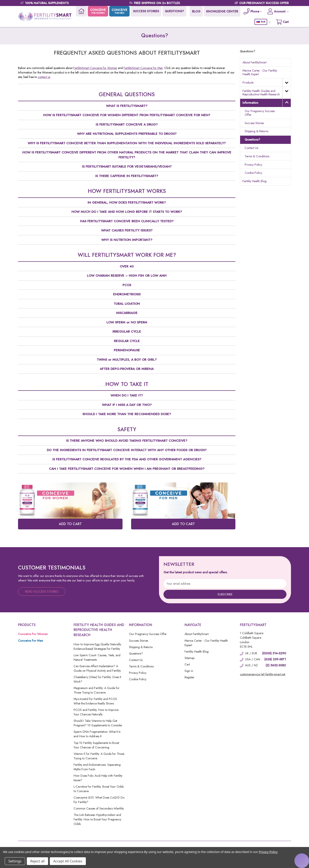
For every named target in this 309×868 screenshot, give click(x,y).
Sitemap (189, 658)
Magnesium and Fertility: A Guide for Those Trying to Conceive (97, 690)
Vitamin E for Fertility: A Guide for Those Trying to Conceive (99, 756)
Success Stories (254, 123)
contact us (44, 77)
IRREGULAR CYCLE (127, 332)
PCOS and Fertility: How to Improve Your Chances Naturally (96, 712)
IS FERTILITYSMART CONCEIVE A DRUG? (127, 125)
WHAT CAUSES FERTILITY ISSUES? (127, 230)
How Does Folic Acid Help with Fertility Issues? (98, 778)
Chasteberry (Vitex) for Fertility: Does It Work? (97, 679)
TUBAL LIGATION (127, 304)
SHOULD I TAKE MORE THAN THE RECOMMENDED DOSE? (127, 414)
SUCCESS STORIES (146, 11)
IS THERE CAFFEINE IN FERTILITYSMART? (127, 176)
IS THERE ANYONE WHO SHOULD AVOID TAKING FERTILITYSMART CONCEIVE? (127, 441)
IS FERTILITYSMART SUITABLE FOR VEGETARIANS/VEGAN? (127, 167)
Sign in (189, 671)
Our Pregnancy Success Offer (260, 113)
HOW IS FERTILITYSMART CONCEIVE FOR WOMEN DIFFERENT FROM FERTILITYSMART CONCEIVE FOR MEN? (127, 115)
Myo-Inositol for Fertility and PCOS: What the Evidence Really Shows (96, 701)
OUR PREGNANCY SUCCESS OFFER (264, 3)
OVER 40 (127, 266)
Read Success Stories (42, 592)
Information (250, 103)
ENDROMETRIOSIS (127, 294)
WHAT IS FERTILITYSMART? (127, 106)
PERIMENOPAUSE (127, 350)
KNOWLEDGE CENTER (222, 11)
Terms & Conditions (257, 156)
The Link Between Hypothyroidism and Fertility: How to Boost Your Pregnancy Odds (97, 819)
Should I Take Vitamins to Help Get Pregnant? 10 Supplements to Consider (98, 723)
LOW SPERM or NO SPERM (127, 322)
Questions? (252, 140)
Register (189, 677)
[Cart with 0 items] (282, 22)
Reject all (37, 861)
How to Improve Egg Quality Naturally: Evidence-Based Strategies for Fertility (98, 646)
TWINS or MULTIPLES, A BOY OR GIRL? (127, 360)
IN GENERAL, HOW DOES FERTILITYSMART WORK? (127, 203)
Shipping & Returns (256, 131)
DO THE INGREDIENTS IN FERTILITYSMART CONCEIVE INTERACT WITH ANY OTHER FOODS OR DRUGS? (127, 450)
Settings (15, 861)
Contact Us (251, 148)
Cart (187, 664)
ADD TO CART (70, 524)
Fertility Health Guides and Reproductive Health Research (261, 93)
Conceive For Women (33, 634)
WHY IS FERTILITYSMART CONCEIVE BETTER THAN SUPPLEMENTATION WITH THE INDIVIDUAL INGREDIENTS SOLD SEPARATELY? (127, 143)
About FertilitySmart (254, 62)
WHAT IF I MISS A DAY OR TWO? (127, 405)
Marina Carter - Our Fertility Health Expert (260, 72)
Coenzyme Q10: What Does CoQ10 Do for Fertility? (99, 800)
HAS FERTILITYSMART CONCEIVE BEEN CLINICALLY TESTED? (127, 221)
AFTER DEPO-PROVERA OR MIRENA (127, 369)
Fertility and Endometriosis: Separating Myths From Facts (97, 767)
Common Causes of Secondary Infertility (99, 808)
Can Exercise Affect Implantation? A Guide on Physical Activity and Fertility (97, 668)
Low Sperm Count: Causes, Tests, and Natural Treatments (97, 657)
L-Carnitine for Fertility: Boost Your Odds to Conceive (99, 789)
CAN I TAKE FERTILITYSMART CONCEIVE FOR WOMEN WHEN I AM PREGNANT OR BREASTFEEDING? (127, 469)
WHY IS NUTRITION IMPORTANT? (127, 240)
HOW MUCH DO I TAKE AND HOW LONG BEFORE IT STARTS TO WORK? (127, 212)
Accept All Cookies (68, 861)
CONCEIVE (98, 11)
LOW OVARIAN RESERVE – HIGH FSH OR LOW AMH (127, 276)
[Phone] (253, 11)
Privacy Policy (253, 165)
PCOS (127, 285)
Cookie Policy (253, 173)
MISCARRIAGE (127, 313)
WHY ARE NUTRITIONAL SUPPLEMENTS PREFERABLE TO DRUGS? (127, 134)
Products (248, 83)
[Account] (278, 11)
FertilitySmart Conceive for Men (143, 68)
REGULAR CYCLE (127, 341)
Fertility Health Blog (254, 181)
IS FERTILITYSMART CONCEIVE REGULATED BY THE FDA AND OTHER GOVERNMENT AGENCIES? (127, 459)
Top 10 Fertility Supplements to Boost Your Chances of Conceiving (96, 745)
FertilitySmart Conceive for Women (95, 68)
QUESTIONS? (174, 11)
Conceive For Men (31, 641)
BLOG (196, 11)
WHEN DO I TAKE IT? (127, 395)
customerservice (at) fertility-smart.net (263, 674)
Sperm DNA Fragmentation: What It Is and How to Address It (97, 734)
